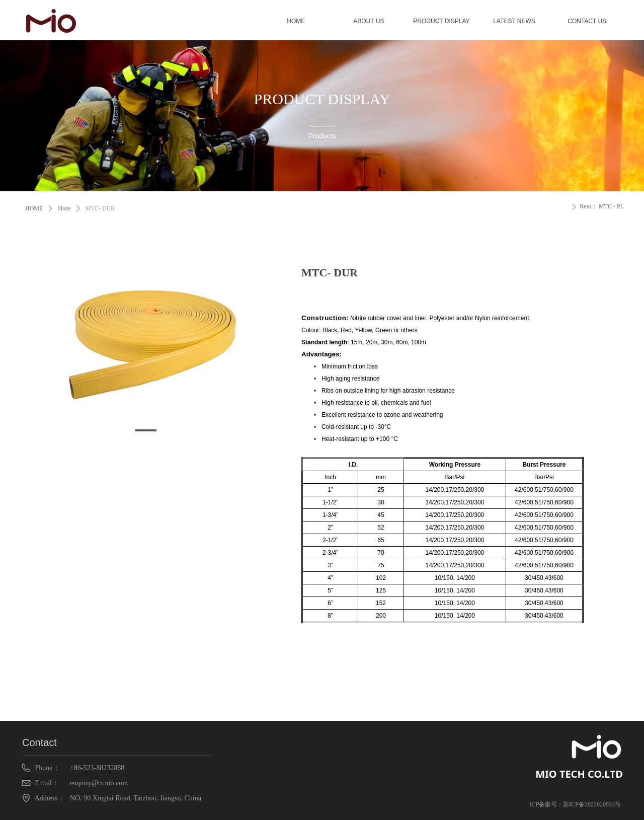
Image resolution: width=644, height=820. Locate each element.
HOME (34, 208)
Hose (64, 208)
